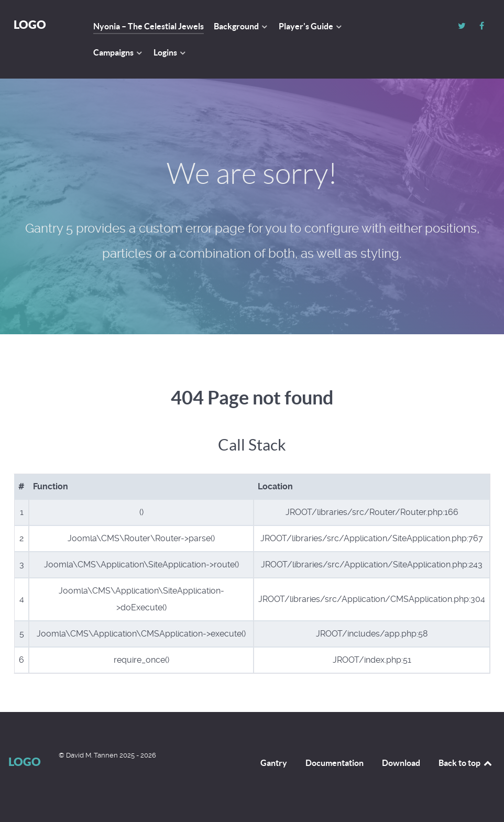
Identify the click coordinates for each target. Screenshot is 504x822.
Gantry (274, 763)
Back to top (466, 763)
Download (401, 763)
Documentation (335, 763)
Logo (30, 24)
